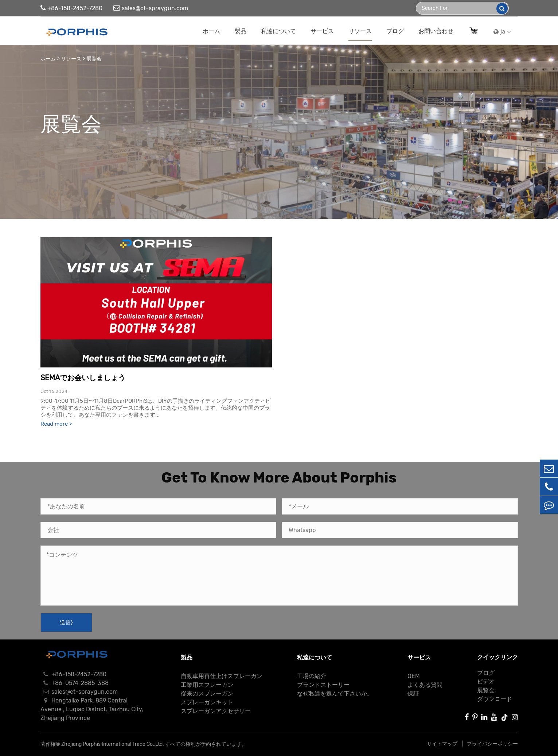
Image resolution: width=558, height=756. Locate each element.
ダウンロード (495, 699)
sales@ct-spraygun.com (151, 8)
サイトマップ (443, 744)
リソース (360, 31)
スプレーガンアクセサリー (216, 711)
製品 (241, 31)
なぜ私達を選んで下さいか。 (335, 694)
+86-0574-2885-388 (75, 683)
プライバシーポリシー (492, 744)
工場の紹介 (312, 676)
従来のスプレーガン (207, 694)
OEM (414, 676)
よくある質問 (425, 685)
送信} (66, 622)
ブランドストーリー (323, 685)
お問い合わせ (436, 31)
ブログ (395, 31)
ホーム (211, 31)
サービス (322, 31)
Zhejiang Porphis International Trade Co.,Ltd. (113, 744)
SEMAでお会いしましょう (83, 378)
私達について (278, 31)
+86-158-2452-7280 (71, 8)
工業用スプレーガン (207, 685)
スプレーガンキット (207, 702)
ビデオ (486, 682)
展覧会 (94, 59)
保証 (413, 694)
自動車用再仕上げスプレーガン (222, 676)
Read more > (56, 424)
